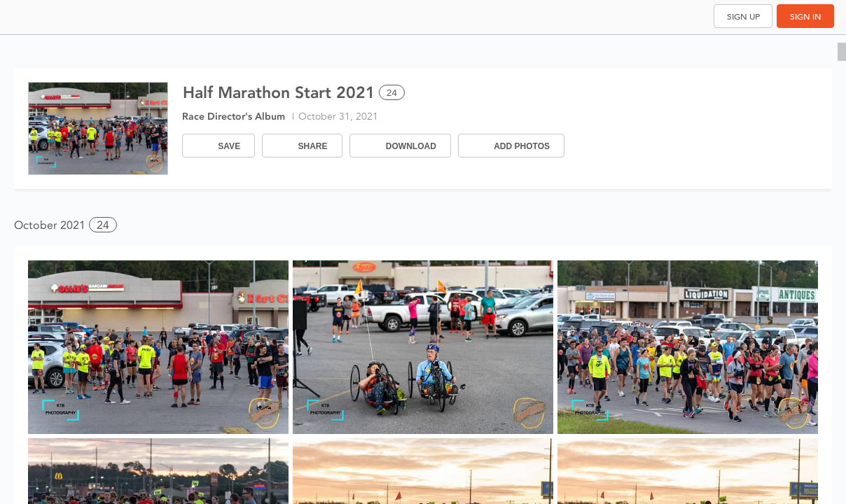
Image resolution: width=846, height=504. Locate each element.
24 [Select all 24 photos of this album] (392, 93)
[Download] (400, 146)
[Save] (219, 146)
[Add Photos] (511, 146)
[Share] (302, 146)
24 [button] (103, 225)
